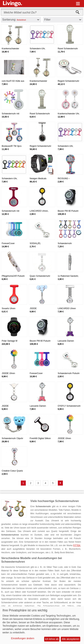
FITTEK (77, 545)
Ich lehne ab (52, 639)
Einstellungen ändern (23, 638)
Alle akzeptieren (71, 639)
